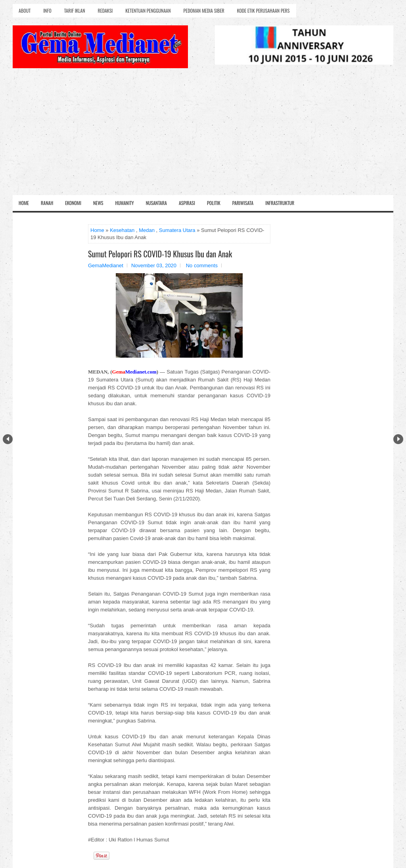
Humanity (125, 203)
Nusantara (156, 203)
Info (47, 11)
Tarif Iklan (75, 11)
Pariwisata (243, 203)
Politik (214, 203)
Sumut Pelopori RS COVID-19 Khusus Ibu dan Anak (160, 254)
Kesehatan (122, 230)
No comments (202, 265)
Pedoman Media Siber (204, 11)
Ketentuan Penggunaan (148, 11)
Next (398, 439)
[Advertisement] (203, 136)
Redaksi (105, 11)
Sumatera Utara (177, 230)
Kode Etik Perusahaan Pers (263, 11)
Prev (8, 439)
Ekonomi (73, 203)
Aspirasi (187, 203)
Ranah (47, 203)
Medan (147, 230)
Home (24, 203)
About (25, 11)
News (98, 203)
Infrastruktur (280, 203)
